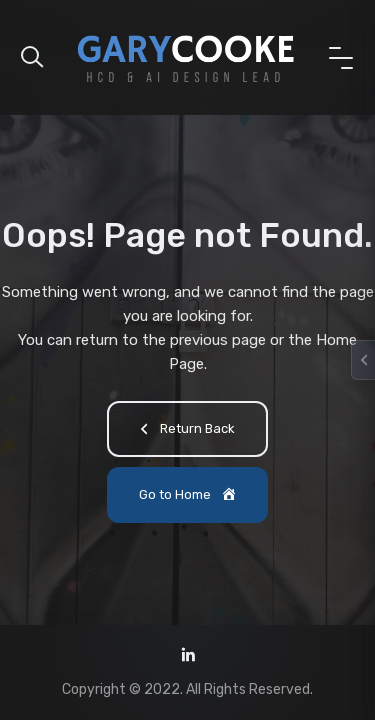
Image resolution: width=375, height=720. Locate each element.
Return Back (184, 431)
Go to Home (189, 496)
